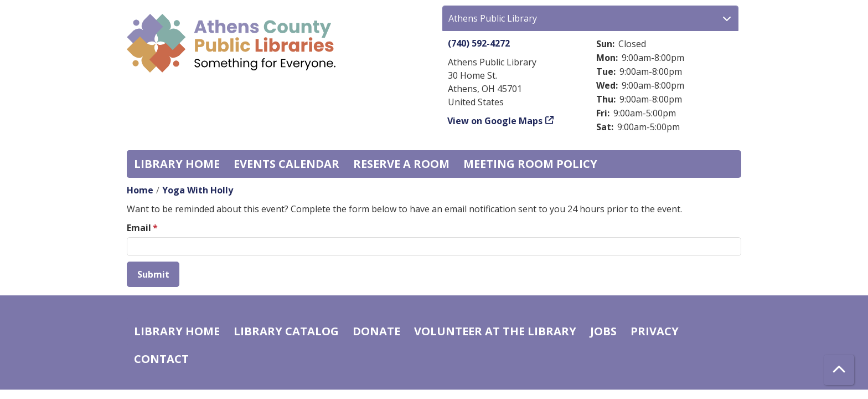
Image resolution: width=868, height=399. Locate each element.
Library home (177, 164)
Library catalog (286, 331)
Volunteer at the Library (495, 331)
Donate (376, 331)
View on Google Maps (495, 121)
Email (139, 228)
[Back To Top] (839, 370)
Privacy (655, 331)
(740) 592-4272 (479, 43)
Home (140, 190)
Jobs (603, 331)
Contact (161, 359)
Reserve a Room (401, 164)
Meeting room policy (530, 164)
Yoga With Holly (198, 190)
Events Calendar (286, 164)
